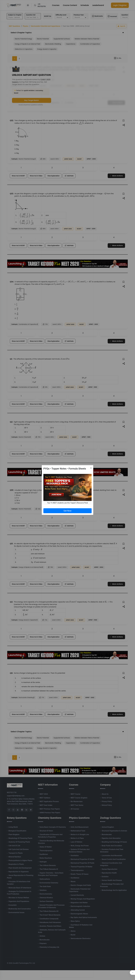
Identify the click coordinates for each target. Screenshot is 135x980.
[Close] (91, 468)
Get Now (67, 511)
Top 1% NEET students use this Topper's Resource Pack (67, 503)
